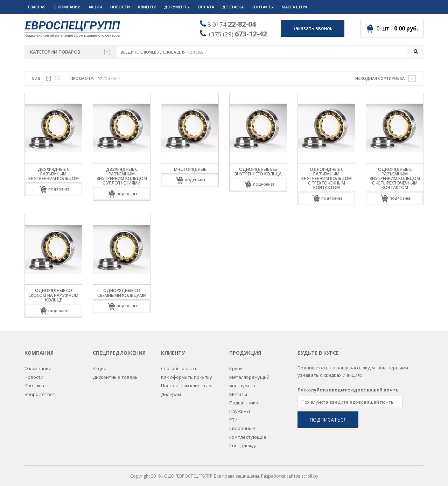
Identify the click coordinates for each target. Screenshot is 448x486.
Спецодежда (243, 441)
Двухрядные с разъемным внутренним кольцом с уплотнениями (122, 176)
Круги (236, 364)
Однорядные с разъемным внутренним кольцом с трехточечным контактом (327, 179)
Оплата (206, 7)
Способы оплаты (180, 364)
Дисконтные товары (116, 373)
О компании (67, 7)
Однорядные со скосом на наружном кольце (53, 295)
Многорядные (190, 169)
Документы (177, 7)
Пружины (240, 407)
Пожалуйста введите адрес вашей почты (349, 386)
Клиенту (147, 7)
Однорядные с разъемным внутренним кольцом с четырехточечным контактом (395, 179)
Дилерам (171, 390)
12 (100, 78)
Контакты (263, 7)
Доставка (233, 7)
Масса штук (295, 7)
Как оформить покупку (187, 373)
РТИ (233, 416)
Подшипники (244, 398)
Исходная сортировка (380, 78)
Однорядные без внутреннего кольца (258, 172)
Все (116, 78)
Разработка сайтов (281, 472)
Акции (95, 7)
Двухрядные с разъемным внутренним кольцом (54, 174)
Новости (120, 7)
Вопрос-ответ (40, 390)
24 (107, 78)
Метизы (238, 390)
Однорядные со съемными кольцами (122, 293)
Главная (37, 7)
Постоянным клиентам (186, 381)
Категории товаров (70, 52)
